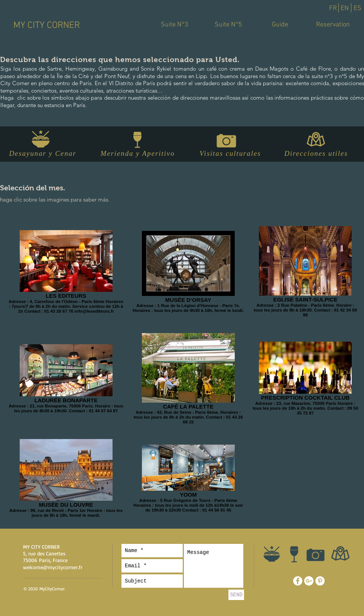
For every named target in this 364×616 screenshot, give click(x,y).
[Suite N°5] (228, 25)
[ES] (357, 9)
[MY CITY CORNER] (46, 26)
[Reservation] (333, 25)
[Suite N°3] (175, 25)
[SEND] (236, 595)
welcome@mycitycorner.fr (53, 567)
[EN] (345, 9)
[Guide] (280, 25)
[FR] (333, 9)
